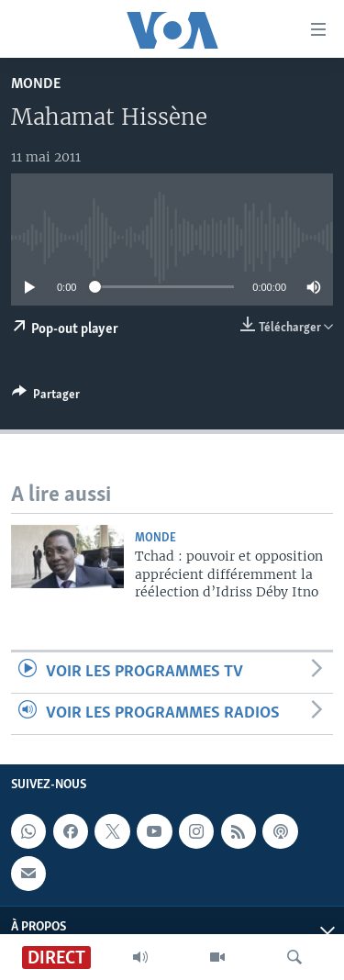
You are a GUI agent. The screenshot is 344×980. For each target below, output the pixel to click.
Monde (36, 84)
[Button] (46, 397)
